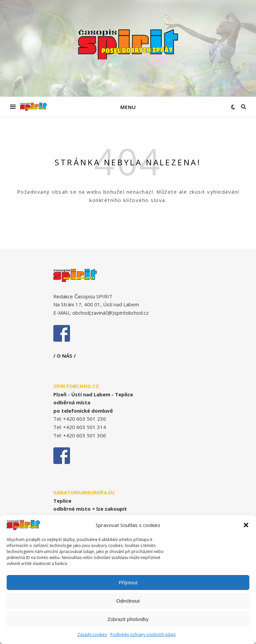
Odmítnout (128, 602)
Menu (128, 107)
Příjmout (128, 584)
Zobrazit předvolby (128, 621)
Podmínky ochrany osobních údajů (143, 636)
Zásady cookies (92, 636)
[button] (246, 527)
